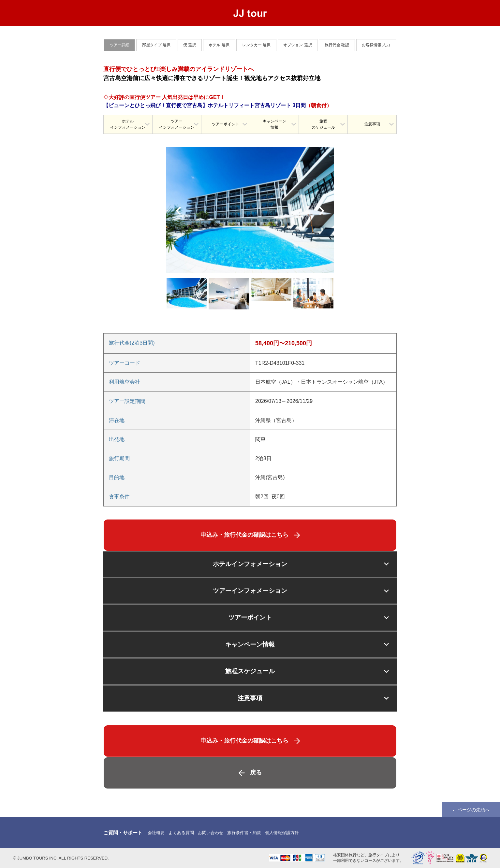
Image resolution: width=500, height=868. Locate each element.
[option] (250, 210)
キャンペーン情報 (274, 124)
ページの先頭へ (474, 810)
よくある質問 (181, 833)
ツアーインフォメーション (177, 124)
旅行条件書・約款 (244, 833)
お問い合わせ (211, 833)
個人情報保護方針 (282, 833)
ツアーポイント (226, 124)
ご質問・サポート (123, 833)
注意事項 (372, 124)
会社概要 (156, 833)
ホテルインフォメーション (128, 124)
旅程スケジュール (323, 124)
